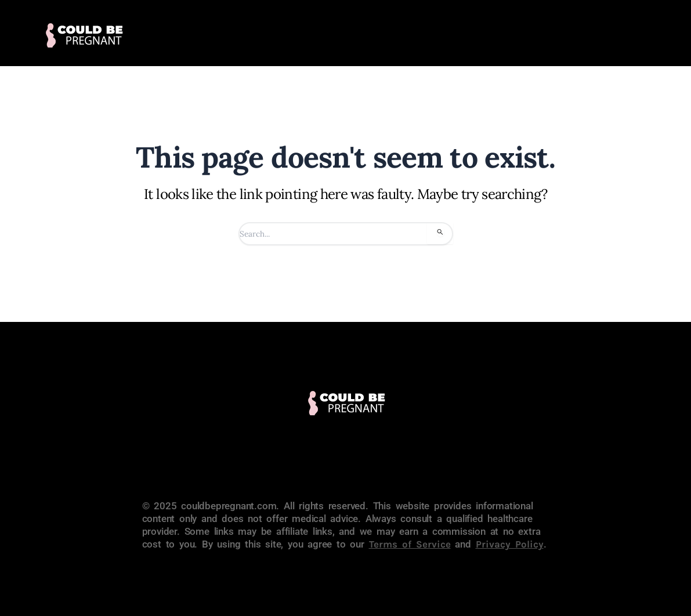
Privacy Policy (510, 544)
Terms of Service (410, 544)
